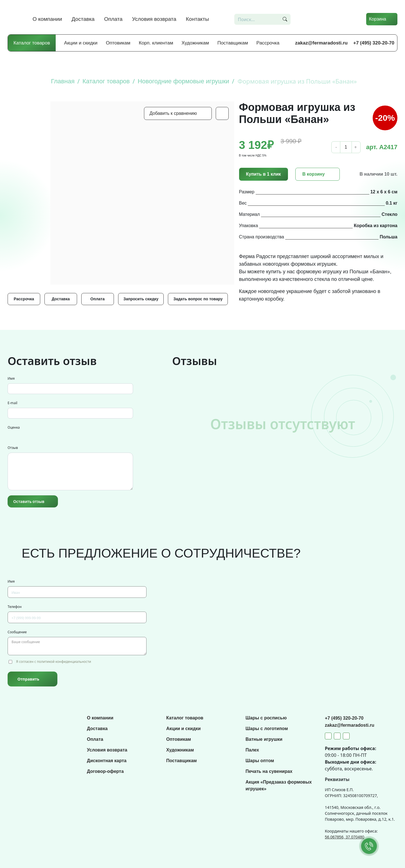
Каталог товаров (32, 43)
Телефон (15, 607)
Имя (11, 378)
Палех (252, 750)
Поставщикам (233, 43)
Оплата (113, 19)
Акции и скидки (81, 43)
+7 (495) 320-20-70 (374, 43)
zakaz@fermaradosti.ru (321, 43)
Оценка (14, 427)
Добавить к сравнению (173, 113)
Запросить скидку (141, 299)
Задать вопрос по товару (198, 299)
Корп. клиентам (156, 43)
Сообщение (17, 632)
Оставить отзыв (29, 501)
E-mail (13, 403)
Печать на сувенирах (269, 771)
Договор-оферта (105, 771)
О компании (47, 19)
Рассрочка (268, 43)
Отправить (28, 679)
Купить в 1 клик (264, 174)
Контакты (197, 19)
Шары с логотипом (267, 729)
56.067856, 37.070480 (345, 837)
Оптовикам (118, 43)
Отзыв (13, 448)
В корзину (313, 174)
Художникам (195, 43)
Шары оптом (260, 761)
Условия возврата (154, 19)
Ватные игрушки (264, 739)
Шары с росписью (266, 718)
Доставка (83, 19)
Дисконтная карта (107, 761)
